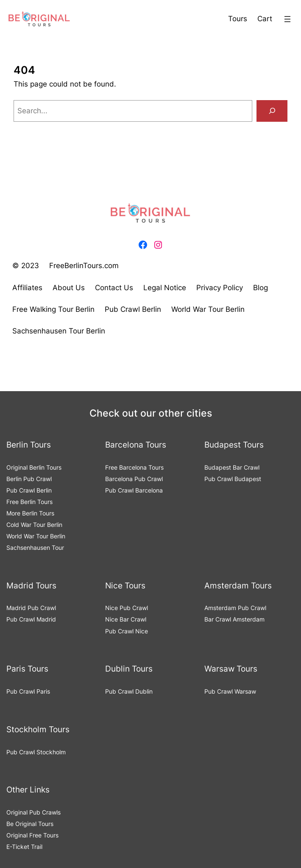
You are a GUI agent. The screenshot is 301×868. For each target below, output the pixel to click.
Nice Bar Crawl (126, 619)
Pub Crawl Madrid (31, 619)
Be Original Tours (30, 824)
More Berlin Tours (30, 513)
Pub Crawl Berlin (29, 490)
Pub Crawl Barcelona (134, 490)
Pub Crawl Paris (28, 691)
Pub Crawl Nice (127, 631)
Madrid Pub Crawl (31, 608)
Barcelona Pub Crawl (134, 479)
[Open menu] (287, 19)
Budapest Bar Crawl (232, 467)
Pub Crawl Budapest (233, 479)
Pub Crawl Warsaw (230, 691)
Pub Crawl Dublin (129, 691)
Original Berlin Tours (34, 467)
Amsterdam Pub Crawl (235, 608)
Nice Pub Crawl (127, 608)
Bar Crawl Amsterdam (234, 619)
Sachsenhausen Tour (35, 547)
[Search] (272, 111)
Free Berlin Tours (29, 502)
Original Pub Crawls (33, 812)
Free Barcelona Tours (134, 467)
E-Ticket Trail (24, 847)
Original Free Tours (32, 835)
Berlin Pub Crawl (29, 479)
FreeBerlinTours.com (84, 266)
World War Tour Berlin (36, 536)
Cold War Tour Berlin (34, 525)
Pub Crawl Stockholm (36, 752)
